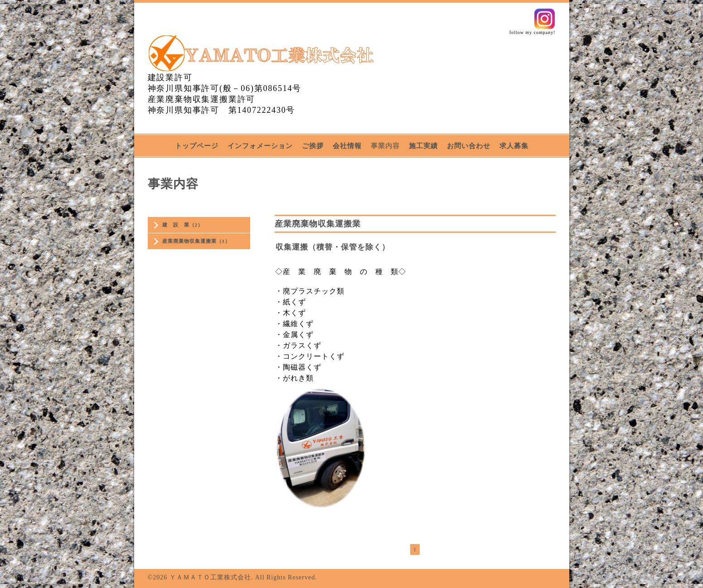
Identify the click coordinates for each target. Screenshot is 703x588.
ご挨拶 (313, 146)
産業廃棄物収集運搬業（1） (196, 241)
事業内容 (385, 146)
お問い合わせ (469, 146)
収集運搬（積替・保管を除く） (333, 247)
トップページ (197, 146)
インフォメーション (260, 146)
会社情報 (347, 146)
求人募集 (514, 146)
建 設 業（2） (183, 225)
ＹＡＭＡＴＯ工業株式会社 (210, 577)
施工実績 (423, 146)
